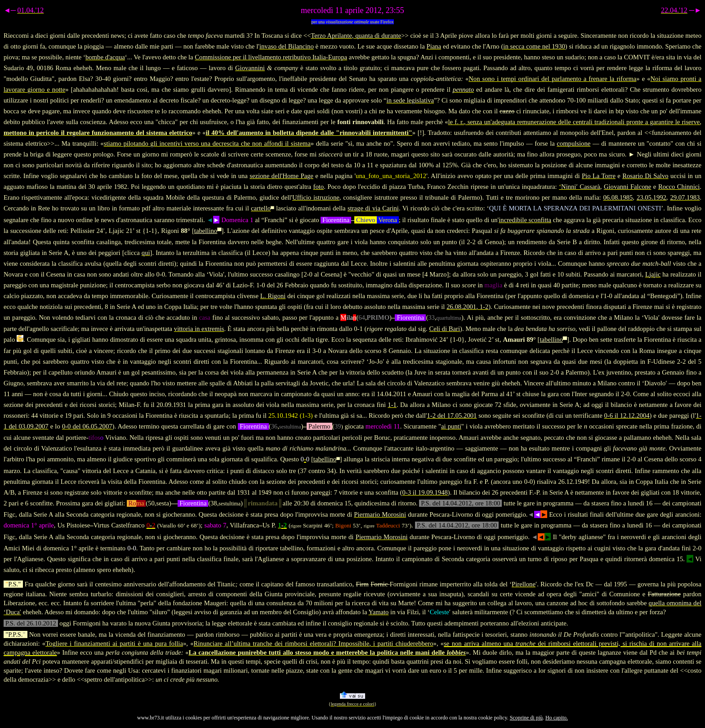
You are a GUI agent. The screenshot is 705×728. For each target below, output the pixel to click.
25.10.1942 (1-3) (291, 415)
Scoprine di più (526, 718)
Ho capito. (557, 718)
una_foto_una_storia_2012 (391, 176)
